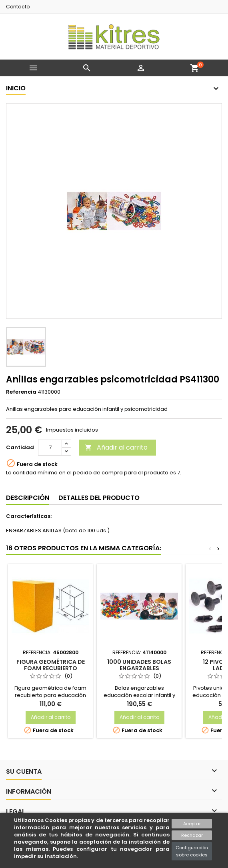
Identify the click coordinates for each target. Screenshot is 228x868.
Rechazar (192, 835)
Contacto (18, 7)
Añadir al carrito (116, 447)
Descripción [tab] (28, 498)
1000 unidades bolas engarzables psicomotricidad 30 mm (139, 668)
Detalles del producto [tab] (99, 498)
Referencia (21, 392)
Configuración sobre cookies (192, 851)
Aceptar (192, 824)
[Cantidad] (50, 448)
